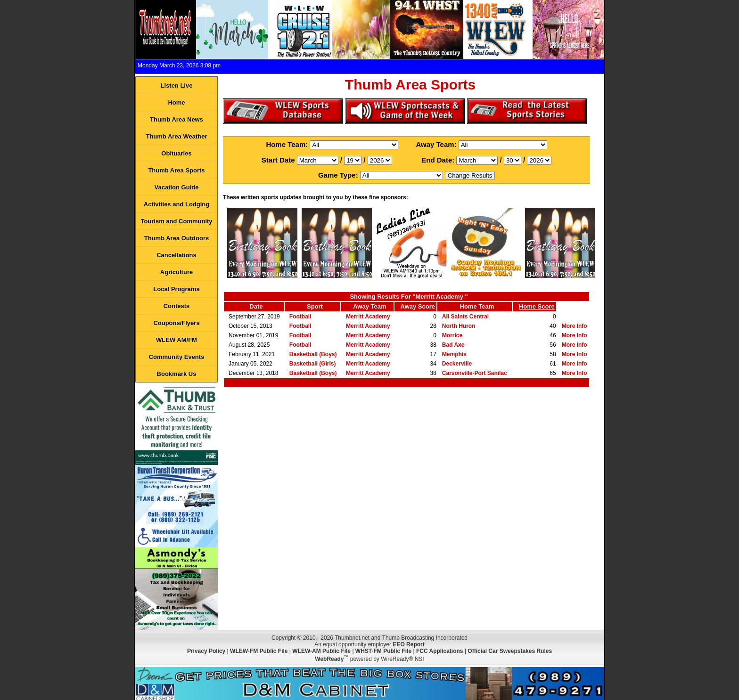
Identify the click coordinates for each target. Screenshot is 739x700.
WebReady (329, 659)
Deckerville (457, 364)
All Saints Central (465, 317)
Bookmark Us (177, 374)
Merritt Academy (368, 317)
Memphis (454, 354)
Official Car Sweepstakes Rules (510, 651)
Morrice (452, 335)
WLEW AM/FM (177, 340)
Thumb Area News (177, 119)
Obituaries (176, 153)
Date (256, 306)
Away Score (418, 306)
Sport (315, 306)
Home (176, 102)
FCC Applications (440, 651)
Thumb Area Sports (176, 170)
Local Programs (176, 289)
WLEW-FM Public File (259, 651)
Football (300, 317)
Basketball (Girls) (313, 364)
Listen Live (177, 85)
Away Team (369, 306)
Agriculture (177, 272)
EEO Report (408, 644)
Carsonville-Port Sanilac (475, 373)
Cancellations (177, 255)
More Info (575, 326)
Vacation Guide (177, 187)
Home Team (477, 306)
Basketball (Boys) (313, 354)
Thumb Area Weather (176, 136)
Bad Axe (453, 345)
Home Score (537, 306)
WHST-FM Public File (383, 651)
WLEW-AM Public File (321, 651)
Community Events (177, 357)
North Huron (459, 326)
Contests (177, 306)
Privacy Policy (206, 651)
